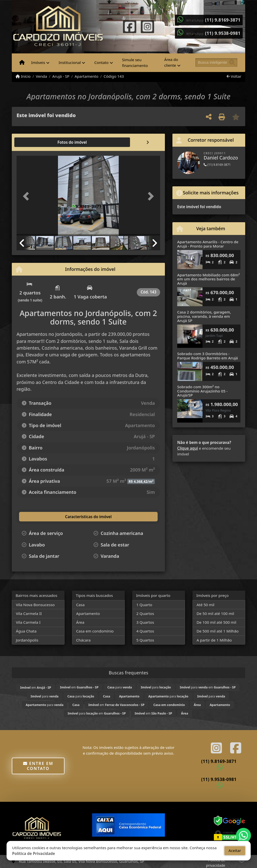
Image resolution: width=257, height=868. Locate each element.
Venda (42, 76)
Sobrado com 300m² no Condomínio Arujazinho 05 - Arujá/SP (202, 391)
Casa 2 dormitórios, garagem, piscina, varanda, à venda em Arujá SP (204, 316)
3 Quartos (145, 622)
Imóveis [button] (38, 62)
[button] (27, 196)
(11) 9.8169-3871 (223, 20)
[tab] (33, 142)
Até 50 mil (205, 605)
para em (208, 687)
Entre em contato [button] (38, 766)
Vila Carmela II (29, 613)
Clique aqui (188, 448)
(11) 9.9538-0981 (223, 33)
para (120, 687)
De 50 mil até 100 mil (215, 613)
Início (23, 76)
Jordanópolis (27, 640)
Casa (80, 605)
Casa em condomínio (95, 631)
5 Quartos (145, 640)
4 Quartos (145, 631)
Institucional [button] (70, 62)
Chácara (83, 640)
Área (80, 622)
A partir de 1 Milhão (214, 640)
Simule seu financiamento (135, 63)
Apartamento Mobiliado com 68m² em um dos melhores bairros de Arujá (208, 279)
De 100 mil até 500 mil (216, 622)
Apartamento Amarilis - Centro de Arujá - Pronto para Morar (208, 244)
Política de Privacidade (34, 853)
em (36, 688)
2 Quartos (145, 613)
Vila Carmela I (28, 622)
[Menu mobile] (22, 63)
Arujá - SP (61, 76)
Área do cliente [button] (171, 62)
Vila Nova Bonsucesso (35, 605)
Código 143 (114, 76)
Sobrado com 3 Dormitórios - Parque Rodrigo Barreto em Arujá (208, 356)
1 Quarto (144, 605)
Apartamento (86, 76)
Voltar (234, 76)
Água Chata (26, 631)
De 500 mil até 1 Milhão (217, 631)
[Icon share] (130, 26)
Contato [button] (102, 62)
